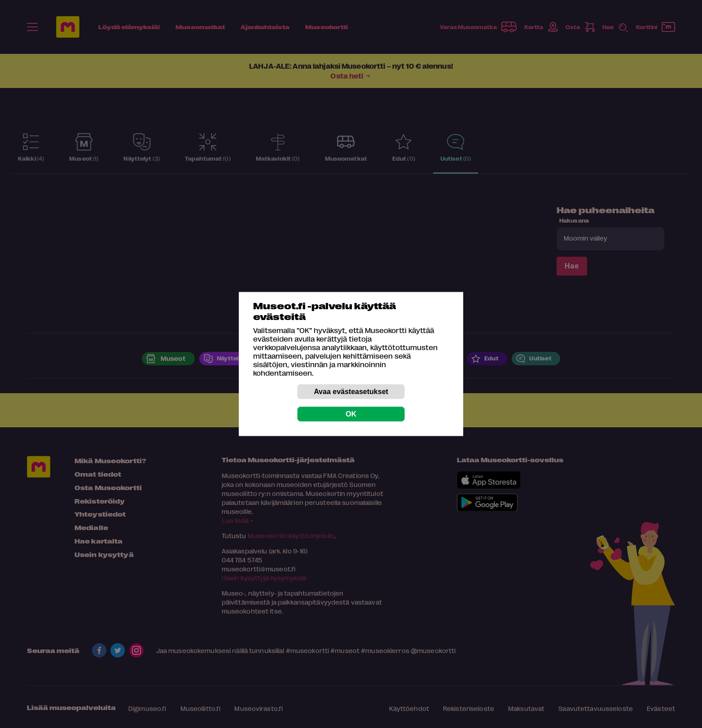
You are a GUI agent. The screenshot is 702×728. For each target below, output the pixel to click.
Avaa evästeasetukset (351, 392)
